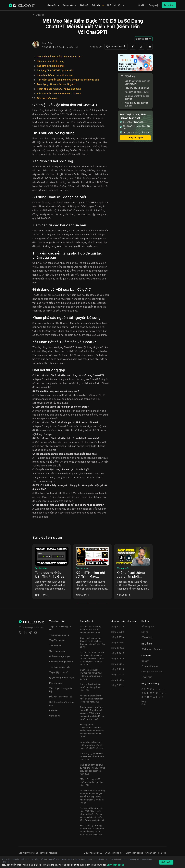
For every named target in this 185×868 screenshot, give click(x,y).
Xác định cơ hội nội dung (50, 66)
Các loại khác (41, 568)
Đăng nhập (154, 5)
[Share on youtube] (36, 633)
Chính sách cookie (134, 853)
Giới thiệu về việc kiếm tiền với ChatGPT (59, 57)
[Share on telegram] (30, 633)
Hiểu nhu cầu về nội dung (51, 61)
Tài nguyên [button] (70, 5)
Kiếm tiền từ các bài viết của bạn (55, 75)
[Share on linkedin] (25, 633)
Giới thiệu (96, 5)
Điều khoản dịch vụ (93, 853)
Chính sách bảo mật (114, 853)
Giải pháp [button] (53, 5)
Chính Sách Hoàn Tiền (156, 853)
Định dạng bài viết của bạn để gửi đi (57, 84)
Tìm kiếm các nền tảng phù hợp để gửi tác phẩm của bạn (68, 80)
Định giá (84, 5)
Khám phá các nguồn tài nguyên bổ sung (59, 89)
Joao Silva (47, 43)
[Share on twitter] (20, 633)
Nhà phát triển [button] (116, 5)
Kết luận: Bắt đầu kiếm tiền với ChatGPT (59, 93)
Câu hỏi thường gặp (48, 98)
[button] (142, 5)
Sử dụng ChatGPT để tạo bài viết (55, 70)
